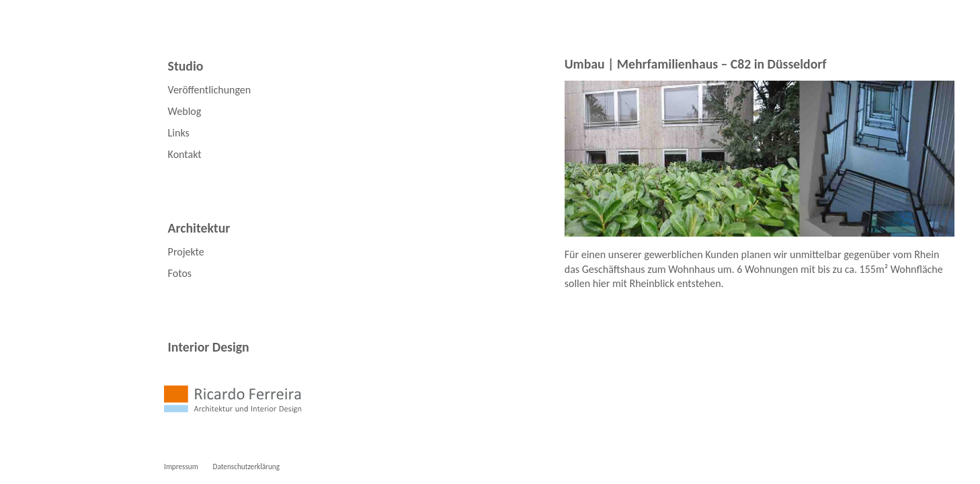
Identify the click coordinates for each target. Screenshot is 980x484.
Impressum (181, 467)
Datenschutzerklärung (246, 467)
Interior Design (209, 347)
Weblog (185, 111)
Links (179, 133)
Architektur (199, 228)
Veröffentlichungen (210, 90)
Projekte (186, 252)
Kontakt (185, 154)
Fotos (180, 273)
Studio (186, 66)
